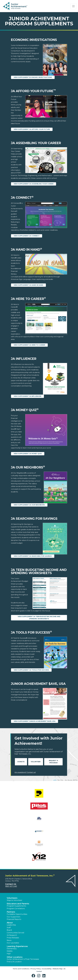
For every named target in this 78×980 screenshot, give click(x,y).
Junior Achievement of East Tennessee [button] (23, 959)
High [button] (9, 954)
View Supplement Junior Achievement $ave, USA (35, 721)
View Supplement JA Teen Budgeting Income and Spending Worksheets (39, 618)
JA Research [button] (12, 935)
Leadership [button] (11, 925)
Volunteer (36, 762)
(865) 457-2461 (11, 886)
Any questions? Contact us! (25, 772)
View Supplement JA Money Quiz (28, 454)
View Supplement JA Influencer (27, 396)
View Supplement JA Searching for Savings (33, 556)
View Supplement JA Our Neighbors (29, 505)
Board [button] (9, 930)
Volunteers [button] (12, 898)
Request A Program (53, 762)
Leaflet (55, 780)
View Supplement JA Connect (27, 236)
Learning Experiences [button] (17, 946)
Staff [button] (9, 928)
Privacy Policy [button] (36, 969)
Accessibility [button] (47, 969)
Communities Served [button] (15, 933)
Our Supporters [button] (13, 917)
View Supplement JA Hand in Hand (28, 285)
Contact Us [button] (11, 884)
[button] (34, 976)
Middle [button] (10, 951)
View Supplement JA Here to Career (29, 345)
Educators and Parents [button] (18, 904)
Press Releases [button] (13, 938)
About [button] (10, 923)
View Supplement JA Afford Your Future (32, 129)
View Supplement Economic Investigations (33, 77)
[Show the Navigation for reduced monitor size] (73, 6)
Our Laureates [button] (13, 943)
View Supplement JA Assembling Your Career (34, 184)
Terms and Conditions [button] (21, 969)
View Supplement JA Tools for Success (31, 670)
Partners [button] (11, 912)
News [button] (9, 940)
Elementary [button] (12, 949)
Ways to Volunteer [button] (15, 900)
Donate (21, 762)
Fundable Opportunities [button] (17, 914)
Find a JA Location (14, 962)
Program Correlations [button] (16, 909)
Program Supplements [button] (16, 906)
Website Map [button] (58, 969)
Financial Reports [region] (14, 919)
